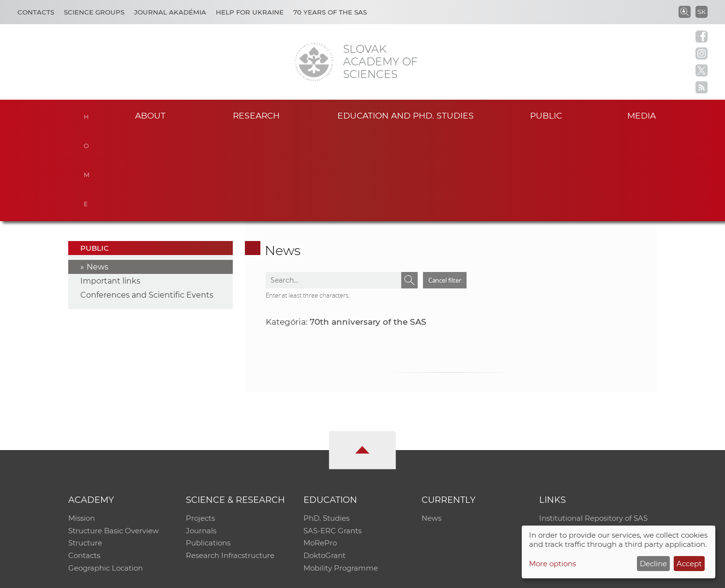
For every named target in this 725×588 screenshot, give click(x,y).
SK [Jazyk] (702, 12)
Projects (200, 429)
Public (546, 115)
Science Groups (94, 12)
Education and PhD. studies (406, 115)
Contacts (36, 12)
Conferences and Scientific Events (147, 205)
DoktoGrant (325, 466)
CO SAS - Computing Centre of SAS (199, 576)
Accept (689, 564)
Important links (110, 191)
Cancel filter (445, 191)
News (98, 177)
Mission (82, 429)
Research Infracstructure (230, 466)
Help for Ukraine (250, 12)
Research (256, 115)
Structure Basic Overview (113, 441)
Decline (653, 564)
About (150, 115)
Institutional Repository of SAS (593, 429)
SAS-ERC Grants (332, 441)
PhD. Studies (326, 429)
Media (642, 115)
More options (552, 564)
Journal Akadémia (170, 12)
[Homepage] (314, 62)
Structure (85, 454)
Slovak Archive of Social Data (591, 441)
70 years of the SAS (330, 12)
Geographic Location (106, 479)
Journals (201, 441)
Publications (208, 454)
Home (88, 114)
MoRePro (320, 454)
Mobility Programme (341, 479)
